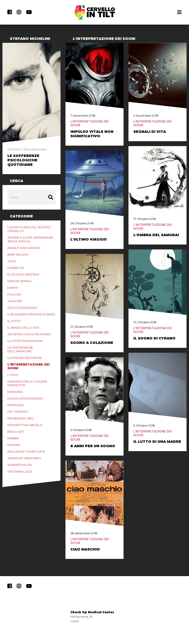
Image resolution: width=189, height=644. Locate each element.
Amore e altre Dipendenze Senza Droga (30, 239)
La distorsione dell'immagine (20, 349)
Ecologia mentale (23, 274)
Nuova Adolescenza (25, 398)
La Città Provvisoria (25, 341)
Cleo (12, 261)
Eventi (13, 288)
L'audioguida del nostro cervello (29, 229)
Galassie (15, 301)
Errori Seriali (19, 281)
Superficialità (20, 465)
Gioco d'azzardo (23, 308)
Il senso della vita (23, 328)
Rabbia (13, 438)
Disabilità (16, 268)
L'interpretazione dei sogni (29, 366)
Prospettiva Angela (25, 425)
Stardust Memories (24, 458)
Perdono (16, 405)
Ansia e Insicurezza (24, 248)
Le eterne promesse (25, 358)
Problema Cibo (21, 418)
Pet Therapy (18, 412)
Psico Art (16, 432)
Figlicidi (14, 294)
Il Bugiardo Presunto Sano (31, 314)
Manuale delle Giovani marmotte (27, 383)
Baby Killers (18, 254)
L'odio (13, 375)
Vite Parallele (20, 471)
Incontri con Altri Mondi (29, 334)
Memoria (15, 392)
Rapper (14, 445)
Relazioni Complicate (26, 452)
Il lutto (14, 321)
